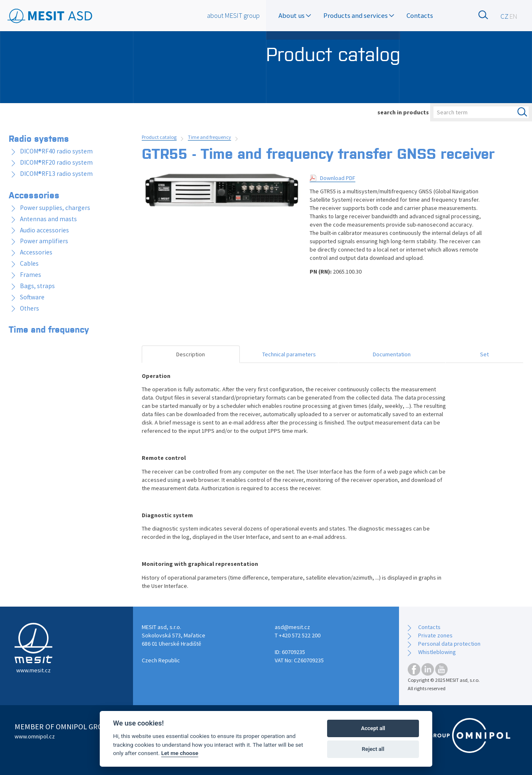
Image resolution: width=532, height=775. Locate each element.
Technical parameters (289, 354)
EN (514, 16)
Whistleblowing (437, 652)
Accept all (373, 728)
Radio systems (39, 138)
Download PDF (338, 178)
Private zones (435, 635)
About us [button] (295, 15)
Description (191, 354)
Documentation (392, 354)
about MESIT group (233, 15)
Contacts (420, 15)
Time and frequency (209, 137)
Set (484, 354)
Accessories (34, 195)
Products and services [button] (359, 15)
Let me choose (180, 753)
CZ (504, 16)
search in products (403, 112)
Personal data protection (449, 644)
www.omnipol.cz (35, 736)
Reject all (373, 749)
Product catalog (159, 137)
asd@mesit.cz (292, 627)
